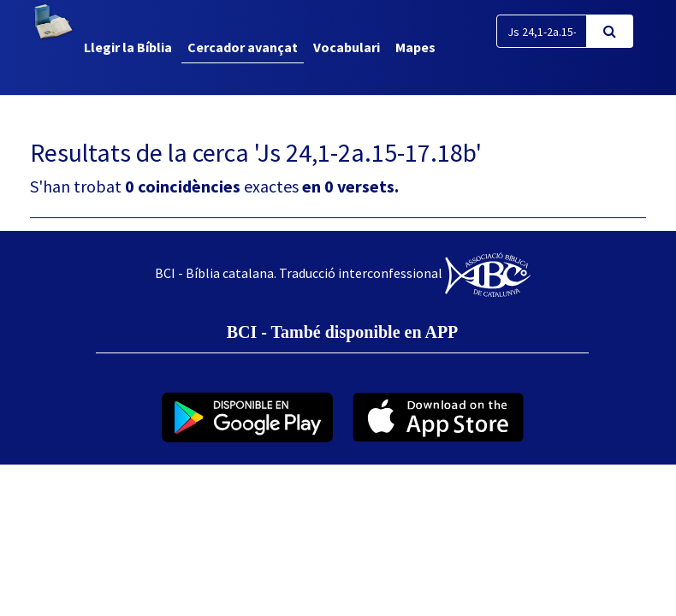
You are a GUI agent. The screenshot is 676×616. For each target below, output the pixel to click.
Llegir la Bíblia (128, 47)
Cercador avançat (243, 47)
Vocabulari (347, 47)
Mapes (415, 47)
